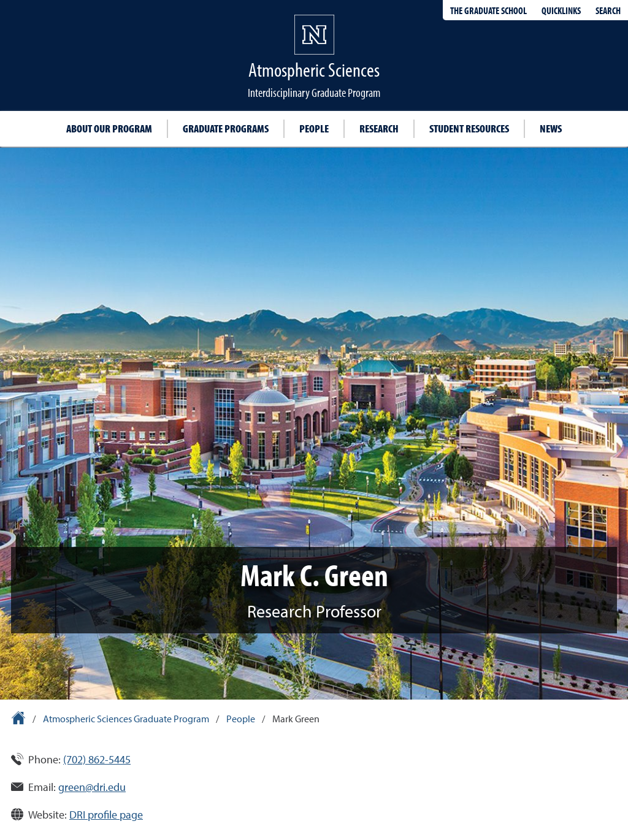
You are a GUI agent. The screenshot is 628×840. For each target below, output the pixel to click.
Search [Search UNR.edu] (608, 10)
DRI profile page (106, 815)
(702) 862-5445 (97, 759)
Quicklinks (561, 10)
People (314, 128)
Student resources (469, 128)
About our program (109, 128)
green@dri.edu (92, 787)
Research (379, 128)
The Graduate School (488, 10)
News (551, 128)
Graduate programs (226, 128)
